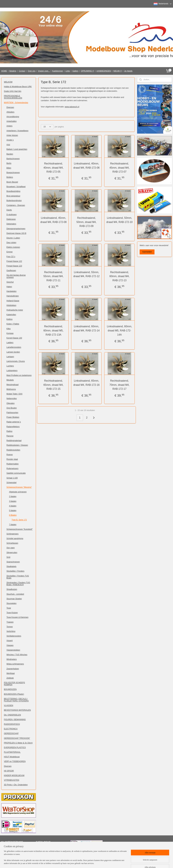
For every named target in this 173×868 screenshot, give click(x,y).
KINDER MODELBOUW (14, 775)
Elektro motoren (13, 247)
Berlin (9, 163)
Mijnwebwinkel (123, 862)
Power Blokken (13, 417)
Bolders (10, 177)
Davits (9, 210)
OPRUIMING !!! (87, 71)
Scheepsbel (12, 483)
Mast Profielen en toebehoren (19, 375)
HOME (4, 71)
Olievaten (11, 403)
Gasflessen (11, 271)
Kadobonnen (58, 71)
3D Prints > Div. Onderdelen (16, 785)
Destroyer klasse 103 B (16, 233)
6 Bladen (13, 515)
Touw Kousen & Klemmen (17, 617)
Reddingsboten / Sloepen (17, 445)
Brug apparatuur (13, 196)
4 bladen (13, 506)
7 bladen (13, 525)
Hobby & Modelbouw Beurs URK (18, 87)
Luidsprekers (12, 371)
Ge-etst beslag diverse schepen (16, 276)
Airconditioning (13, 117)
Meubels (10, 380)
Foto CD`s (11, 257)
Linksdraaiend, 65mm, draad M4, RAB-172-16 (87, 383)
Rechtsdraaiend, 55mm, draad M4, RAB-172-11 (53, 276)
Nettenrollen (12, 399)
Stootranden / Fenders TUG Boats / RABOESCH (18, 584)
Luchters (10, 366)
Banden (10, 154)
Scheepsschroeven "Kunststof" (20, 529)
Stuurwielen (12, 603)
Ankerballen (12, 121)
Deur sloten (11, 243)
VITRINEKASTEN (12, 780)
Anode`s (10, 140)
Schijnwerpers (13, 534)
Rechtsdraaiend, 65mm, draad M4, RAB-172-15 (53, 385)
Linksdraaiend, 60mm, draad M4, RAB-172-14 (87, 328)
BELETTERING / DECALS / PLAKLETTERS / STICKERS (16, 700)
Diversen (10, 107)
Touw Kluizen (12, 613)
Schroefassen (12, 543)
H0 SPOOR (9, 771)
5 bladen (13, 511)
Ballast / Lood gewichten (17, 149)
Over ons (32, 71)
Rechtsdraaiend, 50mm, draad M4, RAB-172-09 (86, 222)
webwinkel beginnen (98, 862)
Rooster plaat (12, 459)
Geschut (10, 282)
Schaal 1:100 (12, 478)
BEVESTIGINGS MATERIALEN (17, 710)
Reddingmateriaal (14, 441)
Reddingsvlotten (13, 450)
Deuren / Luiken (13, 238)
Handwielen (12, 291)
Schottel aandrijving (15, 539)
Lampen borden (13, 352)
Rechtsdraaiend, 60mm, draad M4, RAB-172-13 (119, 276)
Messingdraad (13, 385)
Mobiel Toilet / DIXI (15, 394)
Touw (9, 608)
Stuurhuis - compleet (15, 594)
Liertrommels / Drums (16, 361)
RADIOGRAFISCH (12, 724)
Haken (9, 287)
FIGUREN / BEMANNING (15, 720)
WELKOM (8, 82)
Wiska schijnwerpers (15, 664)
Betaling (13, 71)
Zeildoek (10, 678)
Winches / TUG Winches (17, 655)
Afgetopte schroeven (18, 492)
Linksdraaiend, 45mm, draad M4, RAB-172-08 (54, 220)
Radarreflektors (13, 427)
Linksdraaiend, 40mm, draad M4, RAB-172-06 (87, 166)
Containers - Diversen (16, 205)
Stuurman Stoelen (14, 599)
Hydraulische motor (15, 310)
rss (88, 862)
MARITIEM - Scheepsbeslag (16, 103)
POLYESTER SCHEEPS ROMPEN (15, 684)
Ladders (10, 343)
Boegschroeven (13, 173)
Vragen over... (44, 71)
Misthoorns (11, 389)
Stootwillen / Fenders (15, 571)
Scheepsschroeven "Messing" (19, 487)
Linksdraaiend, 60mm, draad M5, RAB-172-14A (119, 330)
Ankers (9, 126)
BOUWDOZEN (10, 689)
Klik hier (41, 847)
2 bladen (13, 496)
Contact (22, 71)
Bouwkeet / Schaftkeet (16, 187)
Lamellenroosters (14, 347)
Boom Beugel (12, 182)
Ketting (9, 319)
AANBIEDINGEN (104, 71)
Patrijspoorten (12, 413)
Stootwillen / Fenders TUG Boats (18, 577)
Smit (8, 557)
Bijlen (9, 168)
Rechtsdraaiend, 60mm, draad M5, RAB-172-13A (53, 330)
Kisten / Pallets (13, 324)
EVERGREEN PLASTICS (15, 748)
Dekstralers (11, 224)
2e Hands (128, 71)
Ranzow (10, 436)
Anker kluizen (12, 135)
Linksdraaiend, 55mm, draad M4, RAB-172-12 (87, 274)
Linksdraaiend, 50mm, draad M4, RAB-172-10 (120, 220)
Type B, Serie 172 (19, 520)
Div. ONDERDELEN (12, 715)
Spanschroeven (13, 562)
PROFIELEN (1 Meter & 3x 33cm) (18, 743)
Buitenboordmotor (14, 201)
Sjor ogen (11, 548)
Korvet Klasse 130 (14, 338)
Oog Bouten (12, 408)
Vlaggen (10, 645)
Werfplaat (11, 673)
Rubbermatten (13, 464)
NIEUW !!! (118, 71)
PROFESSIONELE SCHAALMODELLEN (13, 97)
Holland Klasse (13, 301)
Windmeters (12, 659)
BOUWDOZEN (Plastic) (14, 694)
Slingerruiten (12, 553)
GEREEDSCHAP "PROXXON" (17, 738)
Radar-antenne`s (14, 422)
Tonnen (10, 627)
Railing (9, 431)
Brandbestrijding (13, 191)
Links (68, 71)
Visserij (10, 641)
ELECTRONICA (11, 729)
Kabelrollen (11, 315)
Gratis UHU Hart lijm (13, 91)
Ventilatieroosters (14, 636)
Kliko (9, 329)
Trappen (10, 622)
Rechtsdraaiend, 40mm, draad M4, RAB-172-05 (53, 168)
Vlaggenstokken (13, 650)
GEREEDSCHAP (11, 733)
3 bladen (13, 501)
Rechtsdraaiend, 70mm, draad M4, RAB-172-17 (119, 385)
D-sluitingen (12, 215)
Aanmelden (147, 252)
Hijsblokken (11, 305)
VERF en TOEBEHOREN (15, 761)
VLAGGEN (9, 705)
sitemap (82, 862)
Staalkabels (11, 566)
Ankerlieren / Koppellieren (17, 131)
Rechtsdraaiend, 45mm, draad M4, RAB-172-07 (119, 168)
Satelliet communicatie (16, 473)
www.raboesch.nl (72, 107)
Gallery (75, 71)
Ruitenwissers (13, 469)
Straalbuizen (12, 589)
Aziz (8, 145)
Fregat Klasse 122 (14, 261)
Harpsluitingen (13, 296)
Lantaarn (10, 357)
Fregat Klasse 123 (14, 266)
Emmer (10, 252)
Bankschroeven (13, 159)
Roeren (10, 455)
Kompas (10, 333)
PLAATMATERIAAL (12, 752)
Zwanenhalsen (13, 669)
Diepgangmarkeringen (16, 229)
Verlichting (11, 631)
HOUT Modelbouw (12, 757)
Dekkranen (11, 219)
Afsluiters (10, 112)
